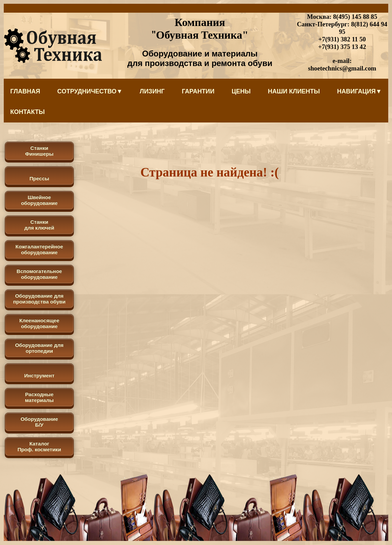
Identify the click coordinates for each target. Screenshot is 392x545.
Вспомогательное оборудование (39, 274)
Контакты (28, 112)
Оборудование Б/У (39, 422)
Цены (241, 91)
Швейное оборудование (39, 200)
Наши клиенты (294, 91)
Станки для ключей (39, 225)
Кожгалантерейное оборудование (39, 249)
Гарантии (198, 91)
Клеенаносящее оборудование (39, 323)
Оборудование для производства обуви (39, 299)
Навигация (359, 91)
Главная (25, 91)
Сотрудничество (90, 91)
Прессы (39, 178)
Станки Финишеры (39, 151)
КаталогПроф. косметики (39, 446)
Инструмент (39, 375)
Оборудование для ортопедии (39, 348)
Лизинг (152, 91)
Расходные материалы (39, 397)
